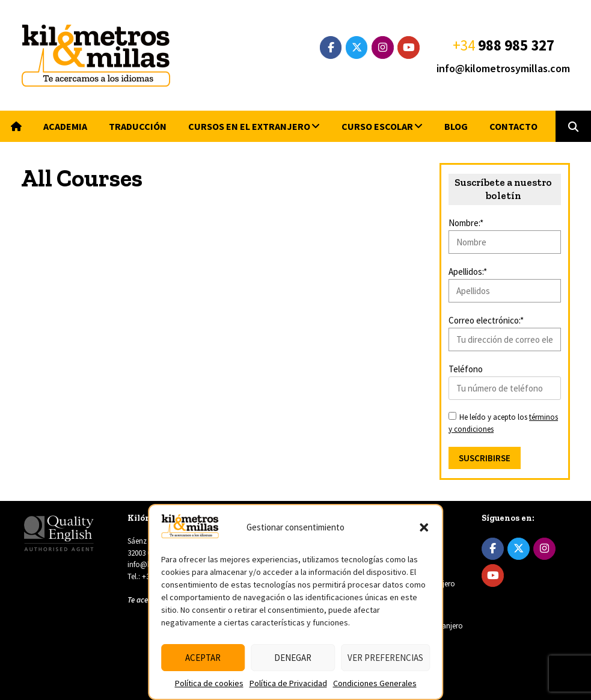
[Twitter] (357, 48)
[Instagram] (383, 48)
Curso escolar (377, 126)
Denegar (293, 658)
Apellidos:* (468, 272)
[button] (424, 527)
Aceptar (203, 658)
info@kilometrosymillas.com (503, 68)
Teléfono (466, 369)
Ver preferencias (385, 658)
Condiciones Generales (375, 683)
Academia (65, 126)
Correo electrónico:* (486, 320)
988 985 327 (516, 45)
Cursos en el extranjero (249, 126)
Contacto (513, 126)
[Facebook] (331, 48)
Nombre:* (466, 223)
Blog (456, 126)
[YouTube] (409, 48)
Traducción (138, 126)
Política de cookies (209, 683)
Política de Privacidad (288, 683)
